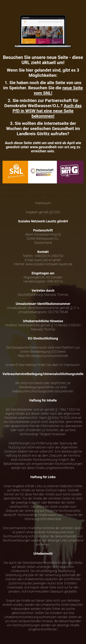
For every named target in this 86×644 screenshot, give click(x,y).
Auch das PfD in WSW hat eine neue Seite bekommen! (47, 111)
